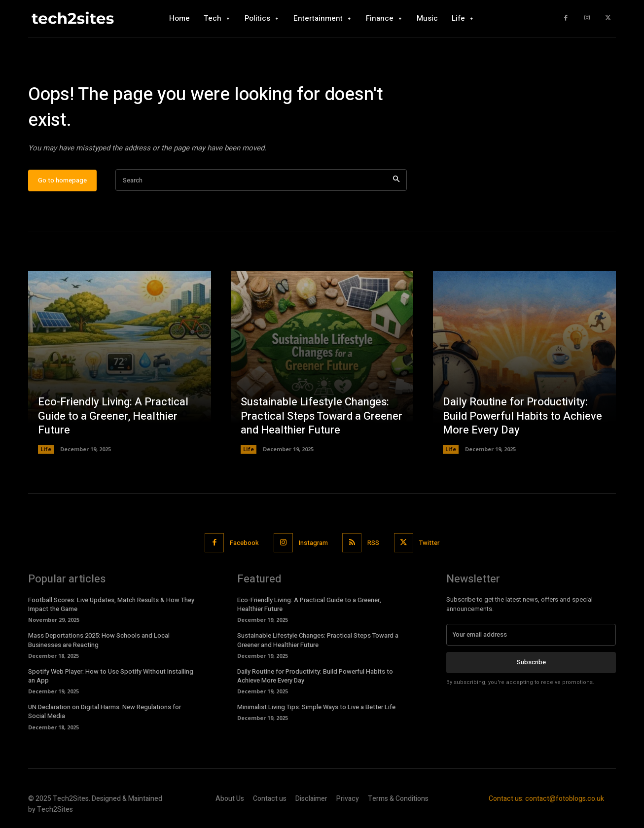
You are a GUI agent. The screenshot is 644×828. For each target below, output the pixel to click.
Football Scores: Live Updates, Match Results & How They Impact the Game (111, 605)
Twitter (430, 543)
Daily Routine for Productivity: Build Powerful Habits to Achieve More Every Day (522, 416)
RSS (374, 543)
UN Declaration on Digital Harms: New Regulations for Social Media (105, 712)
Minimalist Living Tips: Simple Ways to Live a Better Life (316, 707)
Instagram (313, 543)
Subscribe (531, 663)
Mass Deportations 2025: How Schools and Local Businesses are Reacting (99, 640)
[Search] (396, 181)
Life (46, 450)
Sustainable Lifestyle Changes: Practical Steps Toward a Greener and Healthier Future (322, 416)
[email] (531, 635)
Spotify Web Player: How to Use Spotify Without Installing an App (111, 676)
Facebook (244, 543)
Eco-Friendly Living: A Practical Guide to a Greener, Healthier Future (113, 416)
